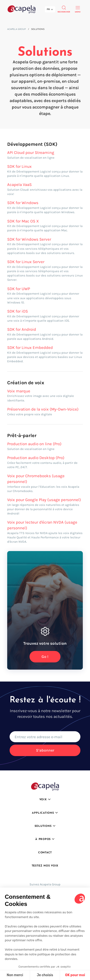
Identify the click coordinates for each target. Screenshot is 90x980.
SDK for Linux (19, 166)
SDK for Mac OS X (23, 221)
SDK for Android (22, 329)
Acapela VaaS (19, 184)
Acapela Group (16, 29)
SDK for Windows (23, 203)
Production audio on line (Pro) (34, 444)
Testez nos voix (45, 866)
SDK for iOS (18, 311)
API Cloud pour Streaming (31, 152)
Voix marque (19, 391)
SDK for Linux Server (26, 262)
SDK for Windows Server (29, 239)
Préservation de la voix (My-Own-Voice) (43, 409)
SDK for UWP (19, 289)
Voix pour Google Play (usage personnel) (44, 500)
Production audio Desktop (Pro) (36, 458)
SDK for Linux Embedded (30, 347)
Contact (45, 853)
